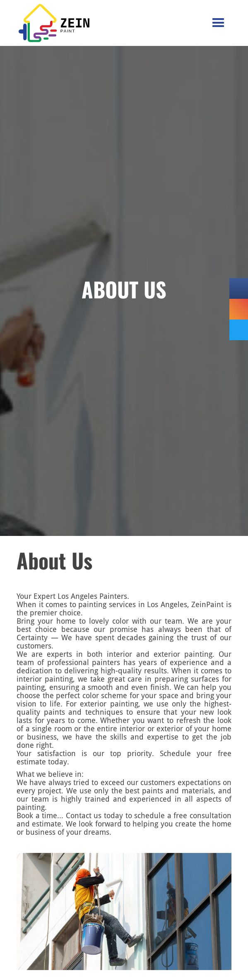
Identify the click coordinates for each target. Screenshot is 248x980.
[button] (218, 23)
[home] (38, 23)
